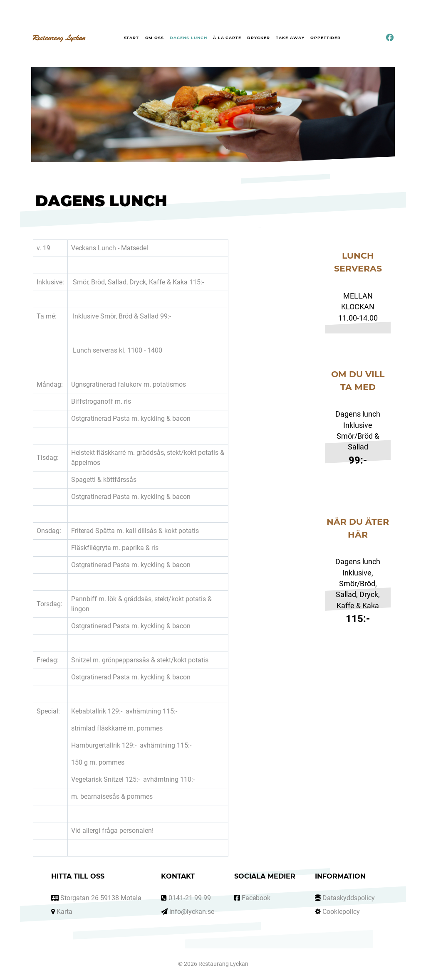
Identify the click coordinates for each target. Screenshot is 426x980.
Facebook (256, 898)
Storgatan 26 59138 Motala (101, 898)
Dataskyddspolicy (349, 898)
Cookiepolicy (341, 912)
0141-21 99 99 (190, 898)
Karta (64, 912)
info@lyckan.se (192, 912)
